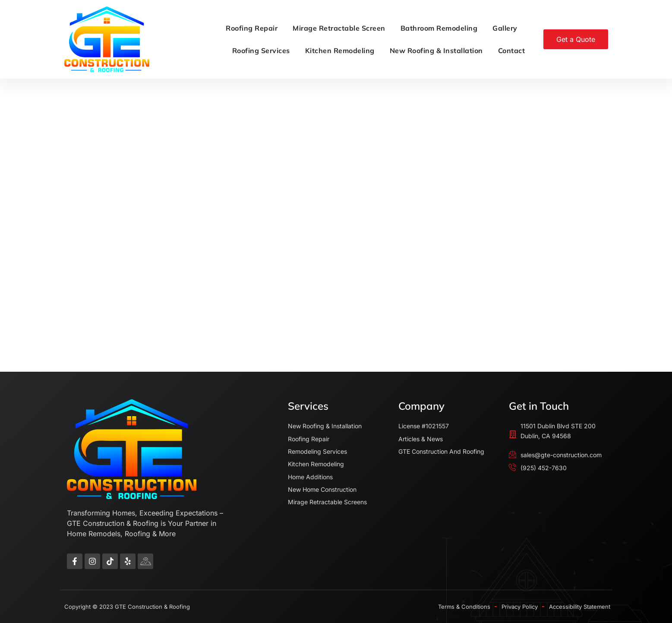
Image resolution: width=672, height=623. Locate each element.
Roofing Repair (252, 28)
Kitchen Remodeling (340, 51)
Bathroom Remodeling (439, 28)
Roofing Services (261, 51)
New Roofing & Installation (436, 51)
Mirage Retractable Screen (339, 28)
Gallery (505, 28)
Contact (512, 51)
